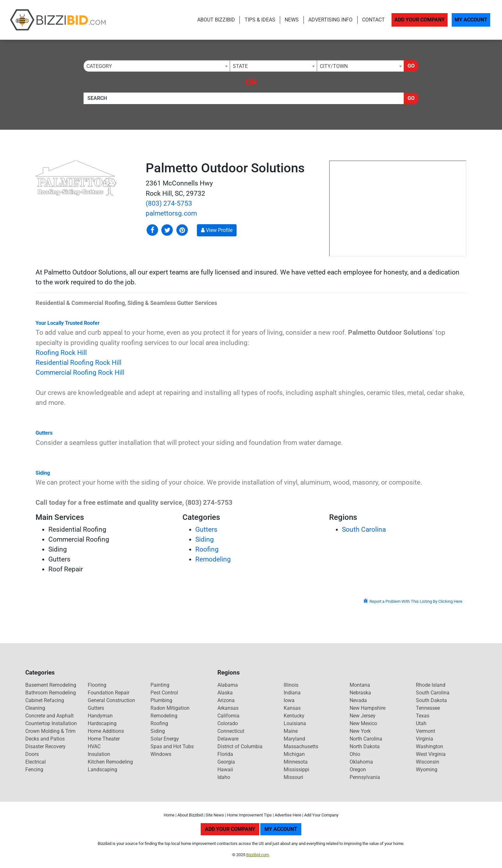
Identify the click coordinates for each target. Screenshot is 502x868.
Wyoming (427, 770)
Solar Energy (165, 739)
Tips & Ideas (260, 20)
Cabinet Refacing (45, 700)
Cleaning (35, 708)
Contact (373, 20)
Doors (32, 754)
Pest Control (164, 693)
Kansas (292, 708)
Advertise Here (288, 815)
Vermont (425, 731)
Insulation (99, 754)
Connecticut (231, 731)
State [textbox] (240, 66)
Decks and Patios (45, 739)
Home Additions (106, 731)
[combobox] (157, 66)
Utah (421, 723)
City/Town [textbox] (334, 66)
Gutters (44, 433)
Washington (429, 746)
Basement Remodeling (51, 685)
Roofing (207, 549)
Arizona (226, 700)
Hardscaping (102, 723)
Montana (360, 685)
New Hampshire (368, 708)
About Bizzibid (216, 20)
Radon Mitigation (170, 708)
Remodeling (213, 559)
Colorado (228, 723)
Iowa (289, 700)
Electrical (36, 762)
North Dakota (365, 746)
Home (169, 815)
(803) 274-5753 (169, 203)
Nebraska (360, 693)
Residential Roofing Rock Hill (78, 363)
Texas (423, 716)
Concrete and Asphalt (49, 716)
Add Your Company (420, 20)
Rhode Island (431, 685)
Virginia (425, 739)
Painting (160, 685)
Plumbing (161, 700)
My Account (471, 20)
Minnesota (296, 762)
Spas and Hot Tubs (172, 746)
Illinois (291, 685)
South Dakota (431, 700)
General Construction (111, 700)
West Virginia (431, 754)
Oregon (358, 770)
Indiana (292, 693)
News (292, 20)
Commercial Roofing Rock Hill (80, 373)
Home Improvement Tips (249, 815)
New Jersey (363, 716)
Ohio (355, 754)
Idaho (224, 777)
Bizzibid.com (258, 855)
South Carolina (364, 529)
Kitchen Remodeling (110, 762)
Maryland (294, 739)
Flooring (97, 685)
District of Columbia (240, 746)
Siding (43, 473)
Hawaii (225, 770)
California (228, 716)
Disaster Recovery (45, 746)
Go (411, 66)
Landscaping (102, 770)
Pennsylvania (365, 777)
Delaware (228, 739)
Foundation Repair (109, 693)
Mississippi (296, 770)
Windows (161, 754)
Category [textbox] (99, 66)
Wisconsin (428, 762)
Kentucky (294, 716)
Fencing (34, 770)
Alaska (225, 693)
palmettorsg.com (171, 213)
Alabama (228, 685)
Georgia (226, 762)
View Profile (217, 230)
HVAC (94, 746)
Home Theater (104, 739)
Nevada (358, 700)
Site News (215, 815)
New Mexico (363, 723)
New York (360, 731)
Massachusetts (301, 746)
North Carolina (366, 739)
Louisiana (295, 723)
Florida (225, 754)
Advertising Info (330, 20)
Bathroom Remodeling (51, 693)
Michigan (294, 754)
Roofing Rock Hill (61, 353)
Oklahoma (361, 762)
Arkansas (228, 708)
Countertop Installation (51, 723)
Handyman (100, 716)
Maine (291, 731)
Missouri (293, 777)
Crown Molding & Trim (50, 731)
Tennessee (428, 708)
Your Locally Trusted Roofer (68, 323)
